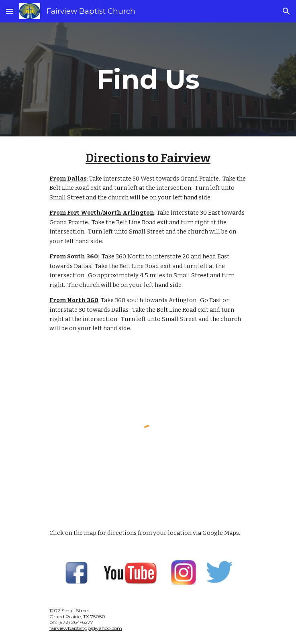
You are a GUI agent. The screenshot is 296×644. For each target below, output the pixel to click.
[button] (10, 11)
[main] (148, 79)
